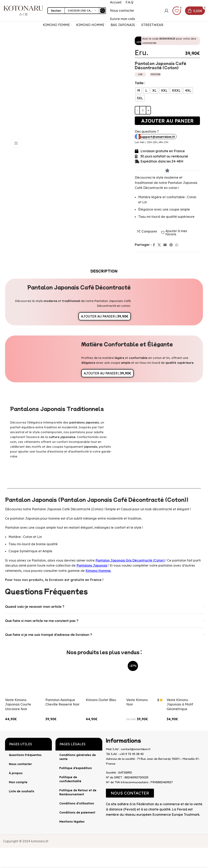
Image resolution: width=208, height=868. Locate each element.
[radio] (139, 90)
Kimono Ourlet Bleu (101, 700)
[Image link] (106, 821)
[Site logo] (23, 10)
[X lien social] (159, 245)
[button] (130, 793)
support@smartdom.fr (158, 137)
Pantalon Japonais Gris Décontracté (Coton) (130, 560)
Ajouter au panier (167, 121)
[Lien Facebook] (154, 245)
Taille (139, 83)
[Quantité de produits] (143, 110)
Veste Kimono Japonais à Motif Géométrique (180, 704)
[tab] (104, 271)
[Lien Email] (165, 245)
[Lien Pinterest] (171, 245)
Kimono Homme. (98, 571)
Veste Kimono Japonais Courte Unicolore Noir (18, 704)
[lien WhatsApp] (177, 245)
